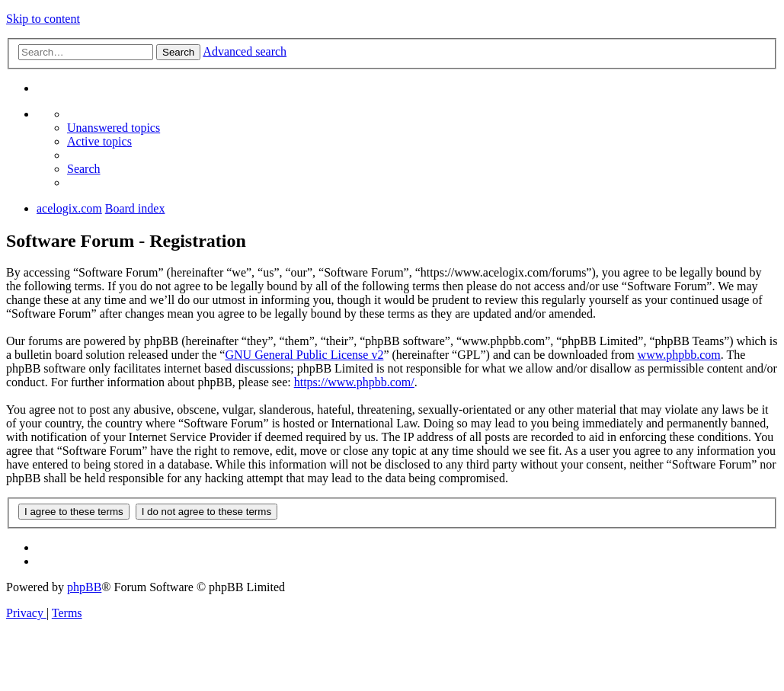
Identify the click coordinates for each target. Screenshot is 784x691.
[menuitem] (114, 128)
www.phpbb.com (679, 355)
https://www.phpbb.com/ (354, 382)
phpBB (84, 587)
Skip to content (43, 19)
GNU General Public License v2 (304, 355)
